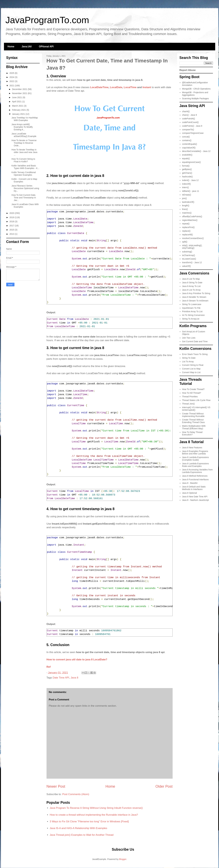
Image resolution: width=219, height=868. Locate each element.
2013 (12, 234)
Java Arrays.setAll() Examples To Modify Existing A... (22, 127)
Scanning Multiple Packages (195, 98)
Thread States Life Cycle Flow (196, 400)
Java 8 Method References (195, 476)
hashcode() (187, 177)
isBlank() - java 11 (191, 191)
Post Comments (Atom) (76, 794)
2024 (12, 77)
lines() (185, 209)
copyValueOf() (189, 148)
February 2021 (19, 110)
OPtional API (46, 47)
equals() (186, 158)
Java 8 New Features (192, 448)
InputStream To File (191, 308)
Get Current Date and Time (195, 341)
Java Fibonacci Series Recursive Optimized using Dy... (25, 188)
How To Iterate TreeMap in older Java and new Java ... (24, 152)
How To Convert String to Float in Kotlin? (23, 160)
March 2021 (18, 106)
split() (185, 242)
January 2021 (19, 114)
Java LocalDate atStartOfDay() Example (24, 135)
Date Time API (61, 678)
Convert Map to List (191, 372)
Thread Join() (188, 404)
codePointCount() (190, 122)
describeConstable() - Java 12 (196, 151)
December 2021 (20, 89)
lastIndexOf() (188, 202)
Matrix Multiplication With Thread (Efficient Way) (194, 427)
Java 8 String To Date (192, 283)
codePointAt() (189, 119)
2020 (12, 213)
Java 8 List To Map (191, 279)
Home (11, 47)
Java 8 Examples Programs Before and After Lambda (195, 452)
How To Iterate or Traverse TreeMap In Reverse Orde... (24, 143)
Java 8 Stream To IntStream (195, 301)
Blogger (123, 859)
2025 (12, 73)
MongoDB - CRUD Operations (196, 89)
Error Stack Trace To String (195, 354)
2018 (12, 221)
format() (186, 166)
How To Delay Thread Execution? (192, 433)
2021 (12, 86)
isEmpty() (187, 195)
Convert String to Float (193, 365)
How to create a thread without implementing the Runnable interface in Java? (94, 815)
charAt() (186, 111)
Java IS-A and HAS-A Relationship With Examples (78, 828)
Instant (147, 87)
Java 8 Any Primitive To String (196, 293)
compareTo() (188, 130)
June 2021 (17, 97)
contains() (187, 140)
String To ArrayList (191, 319)
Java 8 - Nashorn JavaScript (195, 500)
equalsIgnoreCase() (191, 162)
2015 (12, 230)
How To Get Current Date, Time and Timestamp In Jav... (24, 198)
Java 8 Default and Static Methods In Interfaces (194, 488)
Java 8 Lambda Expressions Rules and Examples (195, 465)
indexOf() (186, 184)
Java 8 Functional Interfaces (195, 480)
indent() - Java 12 (190, 180)
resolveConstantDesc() (193, 238)
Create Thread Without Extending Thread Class (193, 421)
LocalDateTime (99, 87)
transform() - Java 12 (192, 262)
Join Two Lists (189, 338)
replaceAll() (187, 235)
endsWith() (187, 155)
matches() (187, 213)
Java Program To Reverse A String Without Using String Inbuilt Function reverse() (96, 808)
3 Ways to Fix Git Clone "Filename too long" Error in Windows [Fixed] (89, 821)
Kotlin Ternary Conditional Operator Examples (23, 174)
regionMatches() (190, 220)
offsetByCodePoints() (192, 216)
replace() (186, 231)
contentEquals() (189, 144)
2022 (12, 81)
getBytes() (187, 169)
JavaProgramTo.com (47, 20)
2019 (12, 217)
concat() (186, 137)
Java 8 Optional (189, 493)
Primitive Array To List (192, 311)
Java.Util (27, 47)
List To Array (188, 362)
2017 (12, 226)
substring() (187, 252)
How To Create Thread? (193, 389)
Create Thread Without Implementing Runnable (193, 415)
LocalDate (116, 87)
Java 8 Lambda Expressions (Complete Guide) (195, 459)
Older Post (164, 786)
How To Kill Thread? (192, 393)
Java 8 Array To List (191, 286)
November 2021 (20, 93)
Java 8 (74, 678)
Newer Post (56, 786)
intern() (185, 187)
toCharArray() (189, 255)
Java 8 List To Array (191, 290)
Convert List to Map (191, 369)
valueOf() (186, 266)
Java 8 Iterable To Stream (194, 297)
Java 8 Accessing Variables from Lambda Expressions (197, 471)
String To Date (189, 358)
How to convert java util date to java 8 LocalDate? (77, 660)
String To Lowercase (192, 304)
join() (184, 198)
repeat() (186, 224)
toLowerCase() (189, 259)
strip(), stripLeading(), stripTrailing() (192, 247)
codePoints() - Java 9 (192, 126)
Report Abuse (188, 70)
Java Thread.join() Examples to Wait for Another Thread (82, 835)
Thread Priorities (190, 397)
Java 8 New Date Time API (195, 497)
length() (186, 206)
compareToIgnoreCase (193, 133)
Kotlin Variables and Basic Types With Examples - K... (25, 167)
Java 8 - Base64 (190, 483)
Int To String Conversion (193, 315)
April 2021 (17, 102)
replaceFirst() (188, 227)
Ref (49, 667)
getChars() (187, 173)
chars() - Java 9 (189, 115)
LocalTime (130, 87)
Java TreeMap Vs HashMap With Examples (25, 119)
